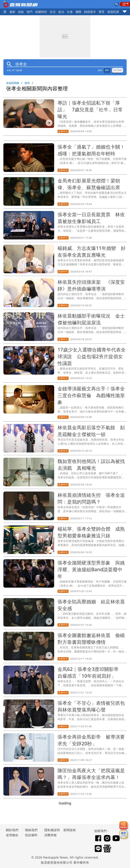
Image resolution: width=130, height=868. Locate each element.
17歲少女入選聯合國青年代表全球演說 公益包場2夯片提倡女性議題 (92, 356)
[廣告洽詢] (123, 834)
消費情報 (50, 835)
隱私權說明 (51, 830)
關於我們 (12, 830)
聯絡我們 (31, 830)
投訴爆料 (31, 835)
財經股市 (90, 12)
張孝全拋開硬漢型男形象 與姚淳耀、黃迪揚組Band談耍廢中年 (91, 569)
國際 (78, 12)
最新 (12, 12)
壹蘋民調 (113, 12)
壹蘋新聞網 (13, 83)
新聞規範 (70, 830)
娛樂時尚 (41, 12)
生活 (53, 12)
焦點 (21, 12)
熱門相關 (118, 70)
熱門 (30, 12)
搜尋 (27, 83)
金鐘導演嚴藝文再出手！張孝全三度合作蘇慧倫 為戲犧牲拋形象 (91, 395)
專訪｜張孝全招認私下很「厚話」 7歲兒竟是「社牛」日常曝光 (90, 109)
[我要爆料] (123, 825)
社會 (70, 12)
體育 (102, 12)
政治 (61, 12)
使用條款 (12, 835)
